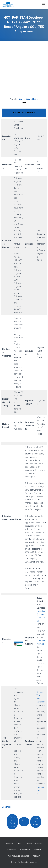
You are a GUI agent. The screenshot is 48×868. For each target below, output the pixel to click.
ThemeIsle (33, 862)
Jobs (19, 844)
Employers (12, 850)
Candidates (25, 850)
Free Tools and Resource (18, 856)
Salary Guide (36, 822)
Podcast (37, 856)
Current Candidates (12, 822)
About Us (9, 844)
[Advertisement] (24, 70)
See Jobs (24, 822)
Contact (37, 850)
